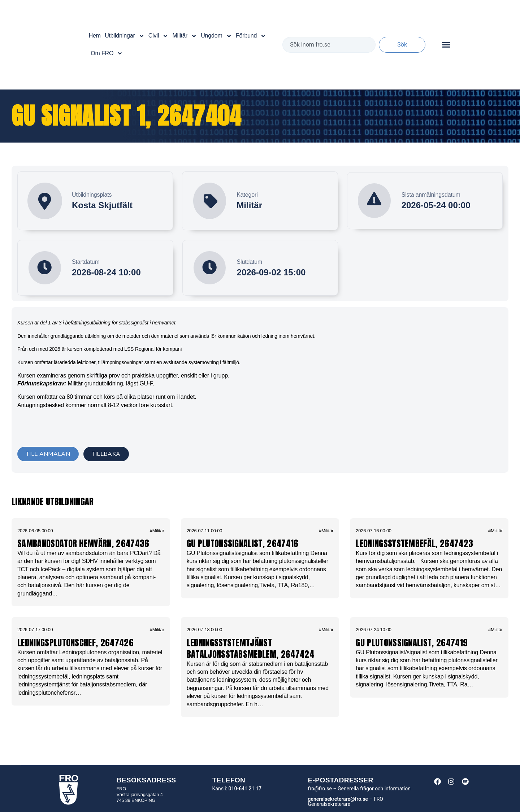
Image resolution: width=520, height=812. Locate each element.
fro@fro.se (320, 789)
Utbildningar (124, 36)
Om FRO (107, 53)
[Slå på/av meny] (446, 45)
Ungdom (216, 36)
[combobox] (329, 45)
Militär (185, 36)
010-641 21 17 (245, 789)
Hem (95, 36)
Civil (158, 36)
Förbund (251, 36)
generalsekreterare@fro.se (338, 799)
